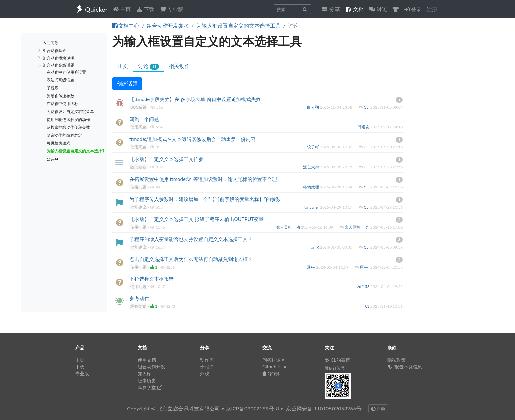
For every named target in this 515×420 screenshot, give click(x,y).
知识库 (145, 374)
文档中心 (126, 25)
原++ (311, 267)
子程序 (53, 88)
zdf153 (364, 287)
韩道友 (364, 127)
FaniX (315, 247)
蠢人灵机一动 (289, 227)
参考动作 (139, 298)
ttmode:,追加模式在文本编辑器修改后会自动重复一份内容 (193, 139)
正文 (123, 66)
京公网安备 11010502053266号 (324, 408)
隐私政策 (396, 360)
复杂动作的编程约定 (64, 135)
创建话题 (127, 84)
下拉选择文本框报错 (152, 279)
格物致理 (312, 187)
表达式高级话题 (60, 80)
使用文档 (147, 360)
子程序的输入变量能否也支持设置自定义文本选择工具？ (191, 239)
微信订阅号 (335, 368)
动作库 (207, 360)
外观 (205, 374)
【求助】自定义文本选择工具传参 (166, 159)
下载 (145, 9)
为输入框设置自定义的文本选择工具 (238, 25)
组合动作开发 (151, 367)
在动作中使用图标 (62, 104)
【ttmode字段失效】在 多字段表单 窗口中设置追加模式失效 (195, 99)
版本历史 (147, 380)
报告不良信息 (405, 367)
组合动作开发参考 (168, 25)
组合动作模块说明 (58, 58)
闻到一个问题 (144, 119)
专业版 (171, 9)
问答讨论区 (274, 360)
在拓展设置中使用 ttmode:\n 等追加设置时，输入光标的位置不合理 (203, 179)
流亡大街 (312, 167)
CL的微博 (337, 360)
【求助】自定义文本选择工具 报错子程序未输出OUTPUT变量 (197, 219)
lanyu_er (312, 207)
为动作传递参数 (60, 96)
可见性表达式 (58, 143)
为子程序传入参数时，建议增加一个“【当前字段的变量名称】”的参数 (205, 199)
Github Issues (276, 367)
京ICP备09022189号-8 (252, 408)
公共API (54, 159)
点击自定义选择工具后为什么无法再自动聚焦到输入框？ (191, 259)
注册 (432, 9)
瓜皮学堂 (150, 387)
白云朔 (313, 107)
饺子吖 (313, 147)
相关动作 (179, 66)
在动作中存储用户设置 (66, 72)
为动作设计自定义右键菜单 (70, 111)
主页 (122, 9)
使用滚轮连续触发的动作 (68, 119)
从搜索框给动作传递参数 (68, 127)
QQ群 (271, 374)
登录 (413, 9)
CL (366, 107)
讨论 (148, 66)
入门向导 (51, 43)
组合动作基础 (55, 50)
